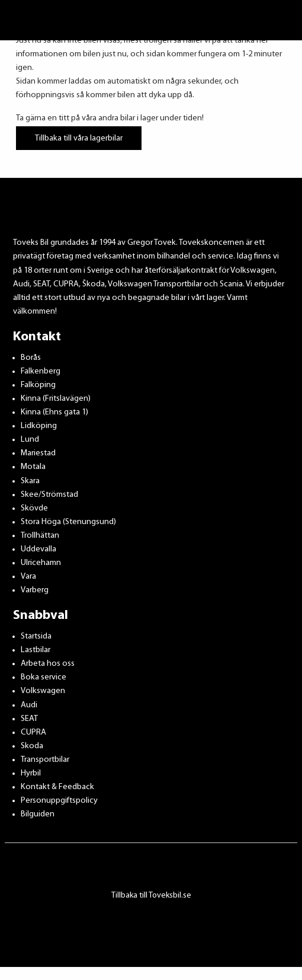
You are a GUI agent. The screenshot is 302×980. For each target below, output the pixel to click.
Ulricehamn (41, 563)
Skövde (34, 508)
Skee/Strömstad (49, 495)
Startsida (36, 636)
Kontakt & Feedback (57, 787)
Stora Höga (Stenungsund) (68, 522)
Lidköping (39, 426)
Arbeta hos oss (48, 664)
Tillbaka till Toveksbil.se (151, 896)
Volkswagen (43, 691)
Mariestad (38, 453)
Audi (29, 705)
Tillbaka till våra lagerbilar (79, 138)
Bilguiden (38, 814)
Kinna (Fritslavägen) (56, 399)
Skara (30, 481)
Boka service (44, 677)
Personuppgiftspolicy (59, 801)
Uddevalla (38, 549)
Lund (30, 440)
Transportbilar (45, 760)
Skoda (32, 746)
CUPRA (33, 732)
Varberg (35, 590)
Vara (28, 577)
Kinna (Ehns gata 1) (54, 412)
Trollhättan (40, 536)
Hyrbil (31, 773)
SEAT (29, 719)
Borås (31, 358)
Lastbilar (36, 650)
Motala (33, 467)
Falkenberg (41, 371)
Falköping (38, 385)
